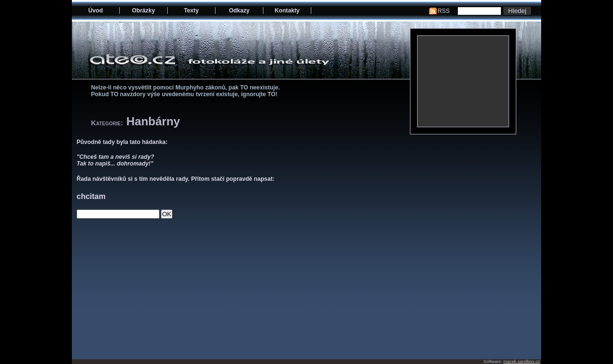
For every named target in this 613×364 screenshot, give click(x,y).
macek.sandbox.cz (522, 362)
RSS (444, 11)
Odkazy (239, 11)
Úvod (95, 11)
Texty (191, 11)
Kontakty (287, 11)
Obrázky (144, 11)
